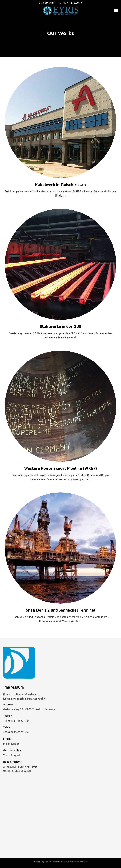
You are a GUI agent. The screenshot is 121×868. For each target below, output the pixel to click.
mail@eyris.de (47, 3)
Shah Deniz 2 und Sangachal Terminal (61, 610)
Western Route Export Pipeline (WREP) (61, 468)
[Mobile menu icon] (116, 11)
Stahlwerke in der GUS (61, 326)
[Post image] (61, 122)
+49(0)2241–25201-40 (70, 3)
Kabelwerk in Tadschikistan (61, 185)
